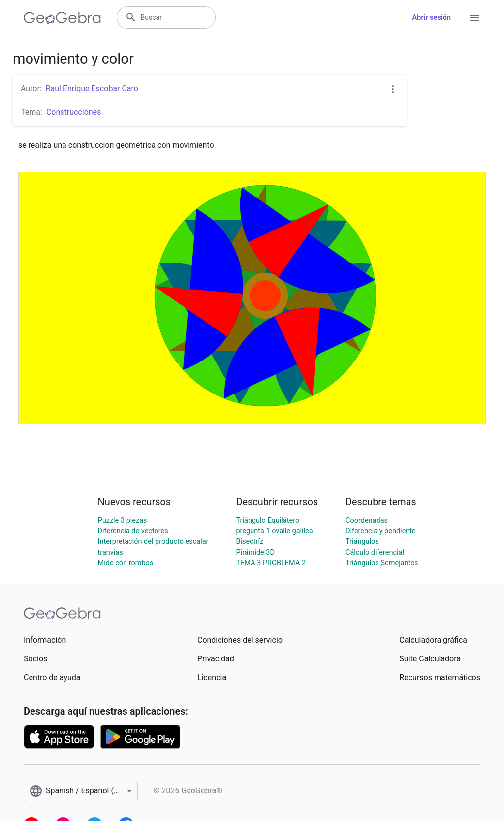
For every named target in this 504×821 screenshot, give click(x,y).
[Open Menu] (474, 18)
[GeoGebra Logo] (62, 18)
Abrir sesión (432, 17)
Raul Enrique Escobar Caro (92, 88)
